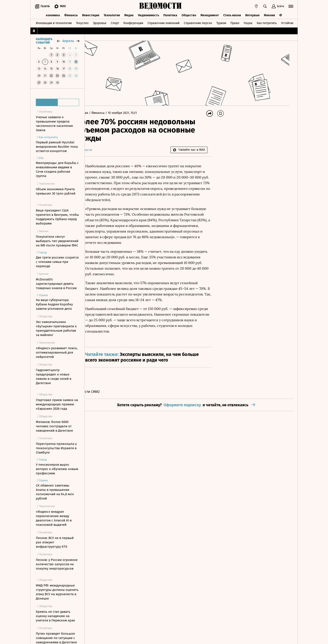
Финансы (71, 15)
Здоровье (100, 22)
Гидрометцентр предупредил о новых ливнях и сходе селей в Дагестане (54, 377)
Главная (95, 113)
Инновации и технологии (54, 22)
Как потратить (267, 22)
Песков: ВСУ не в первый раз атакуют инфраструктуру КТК (55, 542)
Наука (248, 22)
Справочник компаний (163, 22)
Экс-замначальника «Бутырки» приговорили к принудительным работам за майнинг (56, 328)
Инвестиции (91, 15)
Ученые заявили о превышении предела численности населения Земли (54, 124)
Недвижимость (148, 15)
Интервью (252, 15)
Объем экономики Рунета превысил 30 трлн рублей (56, 191)
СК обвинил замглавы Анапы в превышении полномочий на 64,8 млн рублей (55, 492)
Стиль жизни (232, 15)
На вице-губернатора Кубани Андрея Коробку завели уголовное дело (54, 304)
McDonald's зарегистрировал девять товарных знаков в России (56, 284)
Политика (170, 15)
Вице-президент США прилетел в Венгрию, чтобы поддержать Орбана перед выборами (57, 217)
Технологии (112, 15)
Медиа (129, 15)
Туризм (221, 22)
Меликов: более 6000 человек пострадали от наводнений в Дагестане (54, 426)
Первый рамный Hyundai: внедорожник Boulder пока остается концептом (57, 147)
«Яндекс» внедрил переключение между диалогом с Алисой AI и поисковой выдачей (54, 518)
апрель (68, 41)
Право (235, 22)
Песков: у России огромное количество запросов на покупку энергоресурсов (57, 564)
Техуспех (82, 22)
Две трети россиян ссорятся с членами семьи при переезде (57, 262)
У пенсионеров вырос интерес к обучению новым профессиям (57, 469)
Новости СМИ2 (101, 397)
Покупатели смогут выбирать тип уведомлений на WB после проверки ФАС (57, 241)
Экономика (52, 15)
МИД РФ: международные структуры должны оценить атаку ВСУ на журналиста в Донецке (57, 592)
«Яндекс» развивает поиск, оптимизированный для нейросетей (57, 352)
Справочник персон (198, 22)
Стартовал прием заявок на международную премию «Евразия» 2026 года (57, 404)
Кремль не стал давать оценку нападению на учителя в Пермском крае (55, 616)
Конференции (133, 22)
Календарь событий (44, 41)
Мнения (269, 15)
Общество (189, 15)
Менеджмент (210, 15)
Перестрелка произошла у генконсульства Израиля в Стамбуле (56, 448)
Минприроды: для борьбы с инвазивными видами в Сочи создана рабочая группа (57, 169)
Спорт (115, 22)
